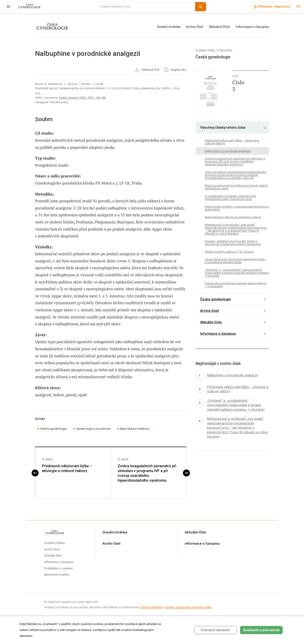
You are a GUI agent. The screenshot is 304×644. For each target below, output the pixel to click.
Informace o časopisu (252, 27)
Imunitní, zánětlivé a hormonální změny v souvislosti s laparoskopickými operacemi (233, 243)
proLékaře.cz (27, 9)
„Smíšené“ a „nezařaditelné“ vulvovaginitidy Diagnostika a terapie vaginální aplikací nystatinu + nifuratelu (237, 273)
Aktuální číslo (220, 27)
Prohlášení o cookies (58, 569)
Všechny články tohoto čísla (223, 128)
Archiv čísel (195, 27)
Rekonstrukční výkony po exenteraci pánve (233, 217)
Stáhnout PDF (147, 70)
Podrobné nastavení (215, 630)
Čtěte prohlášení (151, 607)
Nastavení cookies (57, 575)
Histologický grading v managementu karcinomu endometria (237, 208)
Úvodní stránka (169, 27)
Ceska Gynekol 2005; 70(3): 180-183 (82, 98)
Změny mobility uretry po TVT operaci (229, 252)
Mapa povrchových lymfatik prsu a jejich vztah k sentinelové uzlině (236, 187)
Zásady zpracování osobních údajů (188, 607)
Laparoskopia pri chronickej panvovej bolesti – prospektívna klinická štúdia (236, 261)
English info (175, 70)
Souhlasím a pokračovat (261, 630)
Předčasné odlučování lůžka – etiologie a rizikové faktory (67, 469)
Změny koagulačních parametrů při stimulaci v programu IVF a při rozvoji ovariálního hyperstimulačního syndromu (147, 473)
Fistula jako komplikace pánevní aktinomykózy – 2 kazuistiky (236, 285)
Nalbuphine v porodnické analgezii (228, 151)
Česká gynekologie (216, 299)
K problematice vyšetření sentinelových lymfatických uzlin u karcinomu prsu (230, 198)
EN (298, 7)
